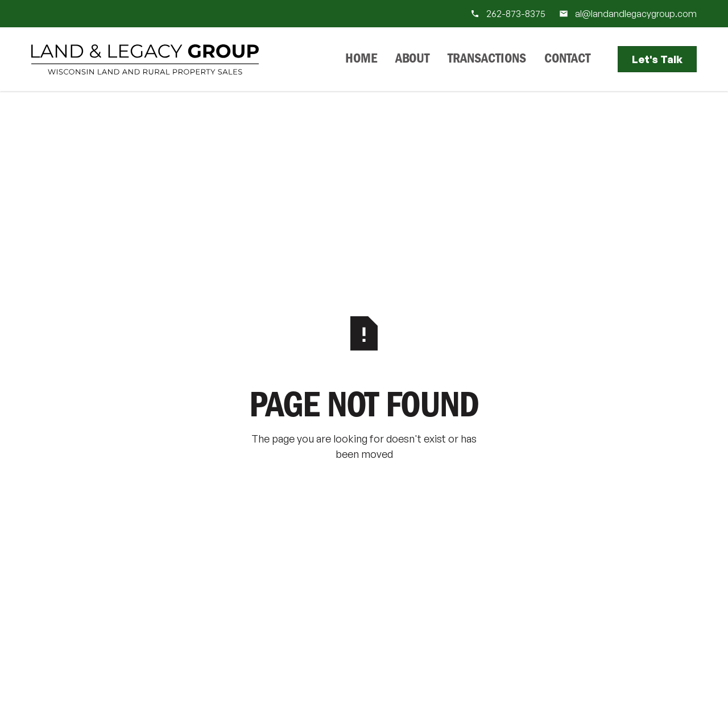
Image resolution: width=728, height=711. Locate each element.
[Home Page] (145, 59)
